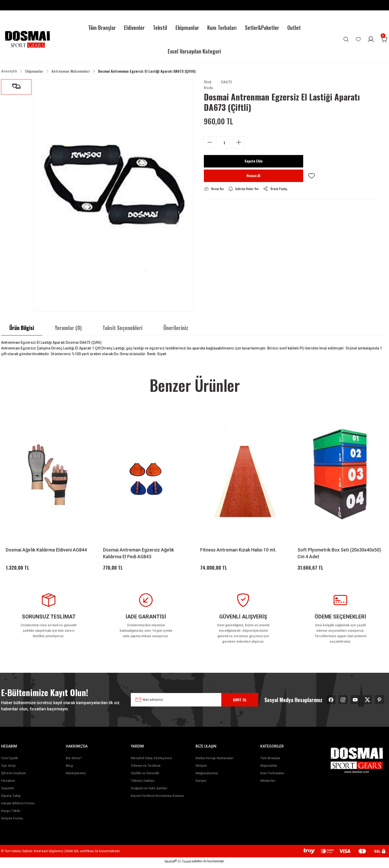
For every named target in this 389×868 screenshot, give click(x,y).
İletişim (201, 769)
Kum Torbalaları (272, 776)
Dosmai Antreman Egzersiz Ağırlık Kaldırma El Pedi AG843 (138, 553)
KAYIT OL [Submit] (240, 701)
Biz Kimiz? (74, 761)
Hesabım (8, 784)
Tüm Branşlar (270, 761)
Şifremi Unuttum (13, 776)
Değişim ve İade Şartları (149, 791)
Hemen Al (253, 176)
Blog (69, 769)
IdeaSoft (171, 864)
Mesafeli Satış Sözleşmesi (151, 761)
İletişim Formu (12, 821)
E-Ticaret (185, 864)
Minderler (268, 784)
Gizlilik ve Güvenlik (145, 776)
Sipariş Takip (11, 799)
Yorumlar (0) (68, 328)
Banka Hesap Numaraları (214, 761)
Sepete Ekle (254, 161)
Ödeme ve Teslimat (146, 769)
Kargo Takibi (11, 814)
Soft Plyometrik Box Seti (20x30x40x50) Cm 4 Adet (339, 553)
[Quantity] (224, 143)
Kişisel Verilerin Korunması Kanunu (157, 799)
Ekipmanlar (269, 769)
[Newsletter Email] (188, 701)
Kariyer (201, 784)
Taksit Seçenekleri (122, 328)
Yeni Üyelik (9, 761)
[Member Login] (371, 39)
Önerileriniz (176, 328)
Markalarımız (76, 776)
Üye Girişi (8, 769)
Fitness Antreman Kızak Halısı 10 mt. (238, 550)
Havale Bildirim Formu (18, 806)
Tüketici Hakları (143, 784)
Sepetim (8, 791)
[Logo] (27, 39)
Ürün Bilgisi (22, 328)
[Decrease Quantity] (210, 142)
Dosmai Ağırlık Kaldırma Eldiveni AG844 (46, 550)
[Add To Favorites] (312, 176)
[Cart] (384, 39)
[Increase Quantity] (239, 142)
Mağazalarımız (207, 776)
